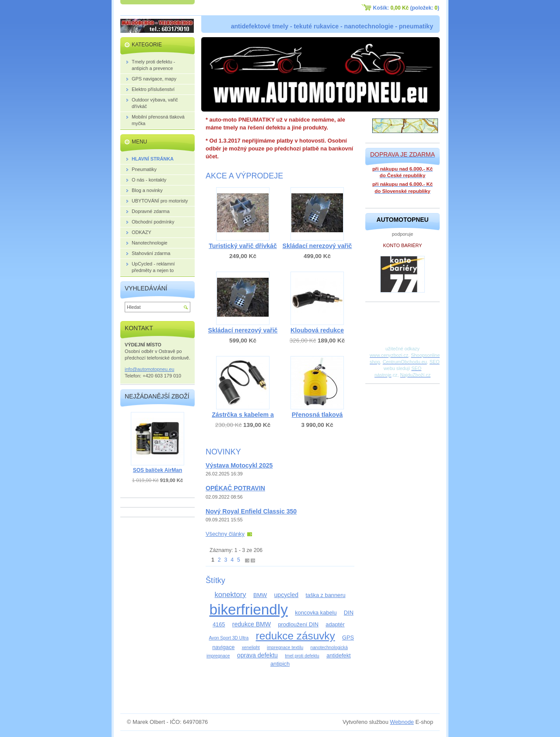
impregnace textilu (285, 648)
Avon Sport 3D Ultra (229, 638)
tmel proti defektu (302, 656)
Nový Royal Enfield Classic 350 (251, 511)
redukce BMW (252, 624)
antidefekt (339, 655)
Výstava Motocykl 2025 (239, 465)
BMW (260, 595)
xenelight (251, 648)
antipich (280, 664)
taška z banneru (325, 595)
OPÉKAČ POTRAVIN (235, 488)
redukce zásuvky (296, 636)
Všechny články (225, 534)
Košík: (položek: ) (406, 8)
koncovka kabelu (316, 613)
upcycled (287, 595)
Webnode (402, 722)
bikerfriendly (248, 610)
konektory (230, 595)
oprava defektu (257, 655)
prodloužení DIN (298, 624)
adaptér (335, 624)
